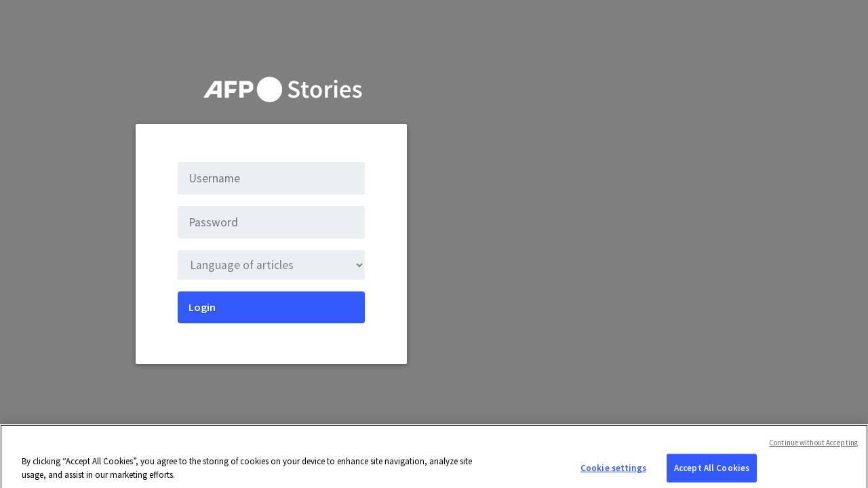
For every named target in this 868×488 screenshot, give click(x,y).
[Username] (271, 178)
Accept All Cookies (712, 473)
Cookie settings (613, 473)
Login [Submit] (202, 307)
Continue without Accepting (813, 448)
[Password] (271, 222)
